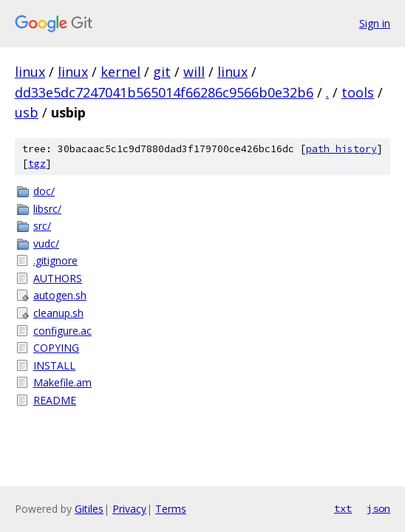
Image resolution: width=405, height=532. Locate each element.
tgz (37, 164)
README (55, 400)
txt (343, 508)
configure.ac (62, 331)
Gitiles (89, 509)
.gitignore (55, 260)
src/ (42, 226)
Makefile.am (62, 382)
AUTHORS (58, 278)
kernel (120, 72)
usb (27, 112)
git (162, 72)
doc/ (44, 191)
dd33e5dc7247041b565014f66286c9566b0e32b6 (164, 92)
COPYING (56, 348)
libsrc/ (47, 209)
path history (341, 149)
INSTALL (54, 365)
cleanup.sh (58, 313)
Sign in (375, 23)
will (194, 72)
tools (358, 92)
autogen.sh (60, 295)
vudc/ (46, 243)
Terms (171, 509)
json (378, 508)
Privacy (129, 509)
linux (30, 72)
